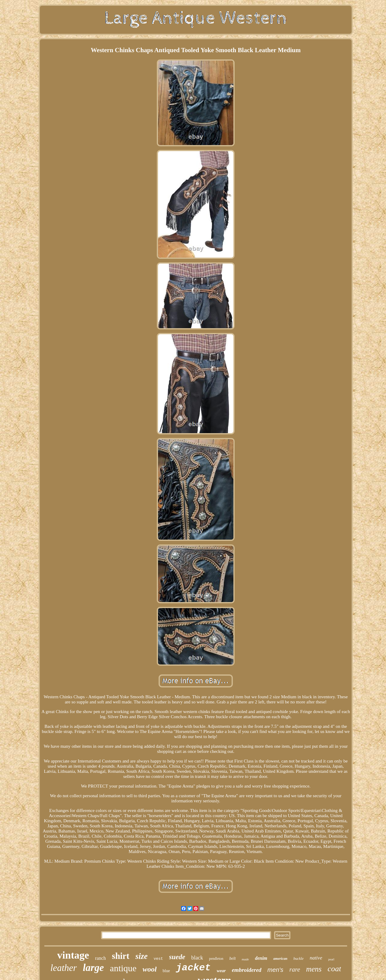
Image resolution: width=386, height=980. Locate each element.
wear (221, 971)
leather (64, 968)
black (197, 958)
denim (261, 958)
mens (314, 969)
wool (150, 969)
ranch (100, 958)
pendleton (216, 959)
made (245, 959)
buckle (299, 958)
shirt (121, 956)
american (280, 959)
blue (166, 971)
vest (158, 959)
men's (275, 970)
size (142, 956)
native (316, 958)
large (93, 968)
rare (295, 969)
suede (177, 957)
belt (233, 958)
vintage (73, 955)
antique (123, 968)
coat (334, 969)
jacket (193, 968)
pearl (331, 959)
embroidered (247, 970)
